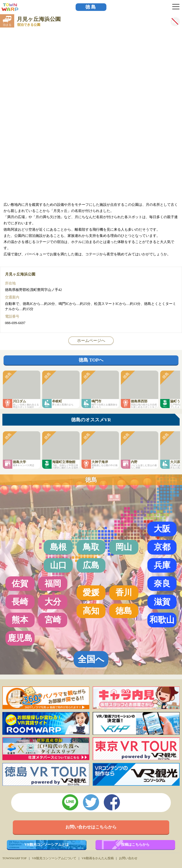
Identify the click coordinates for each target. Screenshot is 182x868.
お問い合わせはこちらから (91, 827)
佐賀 (20, 583)
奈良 (162, 583)
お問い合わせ (128, 858)
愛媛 (91, 592)
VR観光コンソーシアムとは (47, 844)
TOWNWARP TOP (14, 858)
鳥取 (91, 547)
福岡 (53, 583)
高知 (91, 611)
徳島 (91, 7)
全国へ (91, 659)
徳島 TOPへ (91, 360)
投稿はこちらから (135, 844)
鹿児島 (20, 638)
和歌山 (162, 620)
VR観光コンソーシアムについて (54, 858)
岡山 (124, 547)
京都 (162, 547)
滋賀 (162, 602)
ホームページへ (91, 340)
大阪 (162, 529)
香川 (124, 592)
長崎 (20, 602)
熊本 (20, 620)
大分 (53, 602)
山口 (58, 565)
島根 (58, 547)
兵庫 (162, 565)
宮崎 (53, 620)
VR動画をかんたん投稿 (98, 858)
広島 (91, 565)
